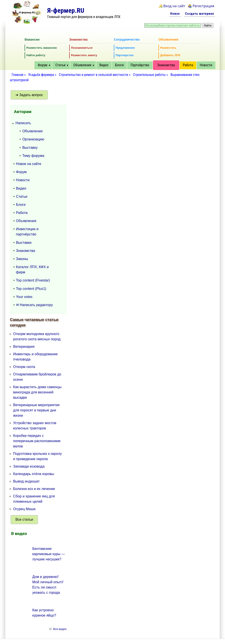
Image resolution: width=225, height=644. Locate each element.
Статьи (60, 65)
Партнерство (125, 55)
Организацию (33, 139)
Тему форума (33, 156)
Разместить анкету (84, 55)
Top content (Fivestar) (33, 280)
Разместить (168, 48)
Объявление (32, 131)
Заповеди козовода (29, 466)
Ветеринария (24, 347)
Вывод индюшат (26, 481)
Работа (188, 65)
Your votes (24, 297)
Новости (206, 65)
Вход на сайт (174, 6)
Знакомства (166, 65)
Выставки (24, 243)
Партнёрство (140, 65)
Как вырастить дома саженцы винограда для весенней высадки (37, 392)
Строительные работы (149, 75)
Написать (23, 123)
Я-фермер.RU (66, 10)
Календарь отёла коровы (34, 474)
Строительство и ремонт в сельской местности (93, 75)
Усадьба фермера (41, 75)
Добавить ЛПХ (170, 55)
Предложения (125, 48)
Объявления (82, 65)
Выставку (30, 148)
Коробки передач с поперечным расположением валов (37, 441)
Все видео (60, 629)
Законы (22, 259)
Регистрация (203, 6)
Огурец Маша (24, 509)
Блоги (119, 65)
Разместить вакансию (42, 48)
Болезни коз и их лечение (34, 489)
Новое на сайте (29, 164)
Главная (17, 75)
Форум (43, 65)
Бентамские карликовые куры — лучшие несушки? (49, 554)
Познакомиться (82, 48)
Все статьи (24, 519)
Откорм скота (24, 367)
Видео (104, 65)
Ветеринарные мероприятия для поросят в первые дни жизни (36, 410)
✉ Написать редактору (34, 305)
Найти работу (36, 55)
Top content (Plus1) (31, 289)
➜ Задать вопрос (29, 95)
